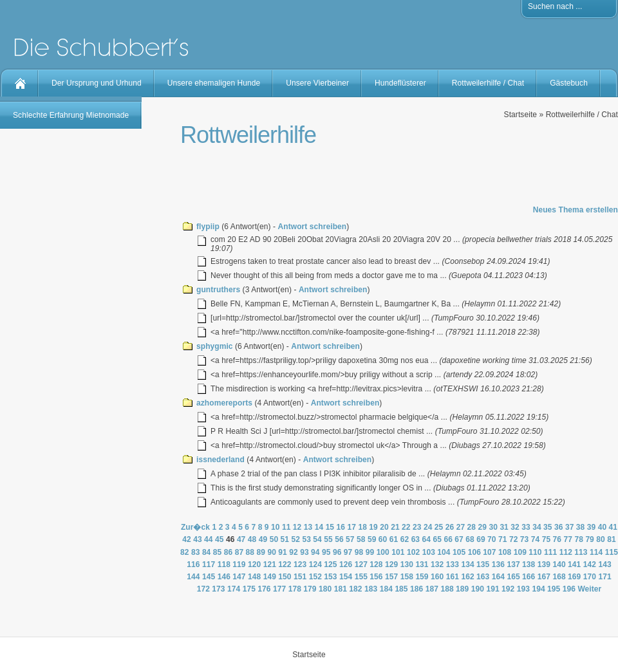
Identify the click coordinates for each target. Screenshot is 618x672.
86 (229, 552)
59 (372, 539)
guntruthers (218, 290)
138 (529, 565)
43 (198, 539)
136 (498, 565)
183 (371, 589)
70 (492, 539)
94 (315, 552)
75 (547, 539)
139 (544, 565)
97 (348, 552)
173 (218, 589)
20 (384, 527)
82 (185, 552)
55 (328, 539)
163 (483, 577)
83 (196, 552)
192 (508, 589)
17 (351, 527)
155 (361, 577)
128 (376, 565)
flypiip (208, 227)
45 (220, 539)
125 (330, 565)
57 (350, 539)
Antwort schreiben (313, 227)
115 (612, 552)
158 (407, 577)
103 (429, 552)
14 (319, 527)
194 (538, 589)
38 (581, 527)
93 (304, 552)
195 (554, 589)
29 (483, 527)
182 (355, 589)
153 (330, 577)
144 (193, 577)
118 (224, 565)
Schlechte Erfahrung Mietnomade (71, 115)
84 (207, 552)
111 (550, 552)
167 (544, 577)
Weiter (589, 589)
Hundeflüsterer (400, 83)
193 (523, 589)
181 (341, 589)
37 (570, 527)
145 (209, 577)
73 (525, 539)
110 (535, 552)
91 (283, 552)
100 (383, 552)
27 (461, 527)
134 (467, 565)
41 (613, 527)
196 (569, 589)
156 (376, 577)
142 (590, 565)
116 (193, 565)
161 (453, 577)
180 (325, 589)
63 (416, 539)
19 (373, 527)
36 (559, 527)
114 (596, 552)
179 (310, 589)
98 (359, 552)
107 (489, 552)
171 (604, 577)
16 (341, 527)
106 (474, 552)
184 (386, 589)
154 (346, 577)
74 (536, 539)
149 (270, 577)
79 (590, 539)
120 (254, 565)
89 (261, 552)
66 (448, 539)
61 (394, 539)
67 (459, 539)
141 (574, 565)
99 (370, 552)
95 (326, 552)
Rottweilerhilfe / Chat (488, 83)
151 (300, 577)
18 (362, 527)
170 (590, 577)
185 (401, 589)
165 (513, 577)
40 (603, 527)
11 (286, 527)
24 (428, 527)
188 (447, 589)
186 (417, 589)
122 (285, 565)
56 (339, 539)
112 (566, 552)
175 (249, 589)
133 (453, 565)
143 (604, 565)
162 (467, 577)
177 (279, 589)
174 (234, 589)
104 (444, 552)
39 (592, 527)
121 (270, 565)
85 (218, 552)
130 (407, 565)
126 (346, 565)
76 (557, 539)
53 (306, 539)
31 (504, 527)
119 (239, 565)
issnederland (220, 460)
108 (505, 552)
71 (503, 539)
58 (361, 539)
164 (498, 577)
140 (559, 565)
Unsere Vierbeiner (317, 83)
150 (285, 577)
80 (601, 539)
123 (300, 565)
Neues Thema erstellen (576, 210)
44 (209, 539)
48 (252, 539)
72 (514, 539)
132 (437, 565)
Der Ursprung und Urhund (97, 83)
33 (526, 527)
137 (513, 565)
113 (581, 552)
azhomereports (224, 403)
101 (398, 552)
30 (493, 527)
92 (294, 552)
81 (612, 539)
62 (405, 539)
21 (395, 527)
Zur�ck (195, 527)
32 (515, 527)
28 (472, 527)
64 (427, 539)
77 (568, 539)
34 (537, 527)
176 (264, 589)
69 (481, 539)
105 (459, 552)
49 (263, 539)
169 (574, 577)
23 (417, 527)
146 (224, 577)
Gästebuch (569, 83)
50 (274, 539)
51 (285, 539)
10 (276, 527)
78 (579, 539)
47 (241, 539)
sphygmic (215, 346)
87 (239, 552)
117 (209, 565)
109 (520, 552)
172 (203, 589)
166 (529, 577)
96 (337, 552)
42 (187, 539)
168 (559, 577)
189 (462, 589)
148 (254, 577)
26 (450, 527)
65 (437, 539)
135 (483, 565)
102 (413, 552)
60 (383, 539)
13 (308, 527)
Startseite (520, 115)
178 (295, 589)
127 (361, 565)
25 (439, 527)
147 (239, 577)
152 (315, 577)
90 (272, 552)
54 (317, 539)
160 (437, 577)
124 (315, 565)
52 (295, 539)
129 (391, 565)
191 (492, 589)
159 (422, 577)
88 (250, 552)
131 (422, 565)
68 (470, 539)
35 (548, 527)
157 (391, 577)
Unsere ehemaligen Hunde (214, 83)
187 (432, 589)
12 (297, 527)
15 (330, 527)
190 (478, 589)
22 (406, 527)
